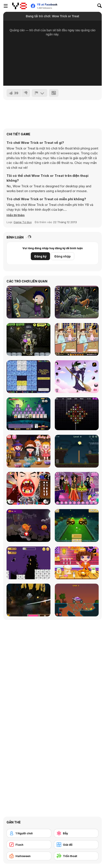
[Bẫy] (76, 833)
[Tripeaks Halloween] (28, 414)
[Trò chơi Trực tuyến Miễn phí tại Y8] (20, 6)
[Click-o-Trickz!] (28, 377)
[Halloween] (29, 856)
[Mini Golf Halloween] (77, 525)
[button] (16, 215)
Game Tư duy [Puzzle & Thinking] (23, 222)
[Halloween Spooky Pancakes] (77, 563)
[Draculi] (77, 414)
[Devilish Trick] (77, 339)
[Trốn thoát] (76, 856)
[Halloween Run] (28, 563)
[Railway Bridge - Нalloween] (77, 600)
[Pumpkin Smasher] (28, 525)
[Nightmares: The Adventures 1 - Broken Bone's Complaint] (28, 302)
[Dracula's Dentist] (28, 488)
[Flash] (29, 845)
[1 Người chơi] (29, 833)
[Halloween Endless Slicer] (28, 600)
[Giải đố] (76, 845)
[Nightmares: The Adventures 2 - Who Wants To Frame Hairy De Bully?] (77, 302)
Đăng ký (40, 256)
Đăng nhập (63, 256)
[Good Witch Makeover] (77, 377)
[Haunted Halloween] (77, 451)
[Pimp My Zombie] (28, 339)
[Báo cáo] (40, 93)
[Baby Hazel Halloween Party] (28, 451)
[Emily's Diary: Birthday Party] (77, 488)
